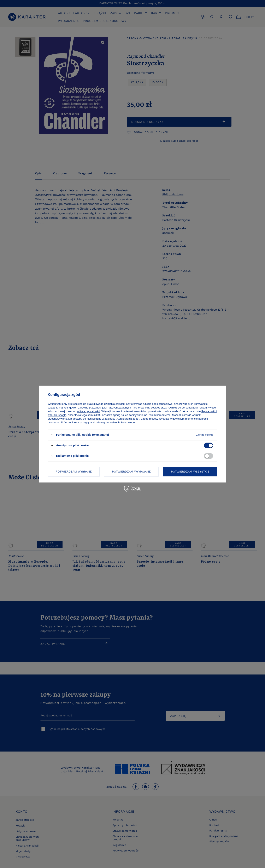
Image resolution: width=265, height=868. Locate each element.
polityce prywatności (88, 411)
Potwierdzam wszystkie (190, 471)
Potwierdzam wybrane (74, 471)
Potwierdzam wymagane (131, 471)
